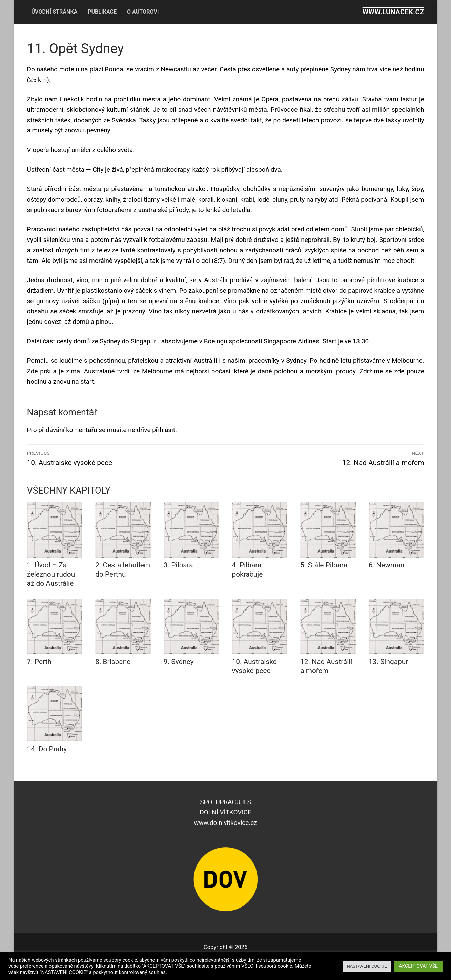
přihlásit (164, 430)
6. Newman (386, 565)
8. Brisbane (113, 662)
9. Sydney (179, 662)
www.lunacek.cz (393, 12)
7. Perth (39, 662)
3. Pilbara (178, 565)
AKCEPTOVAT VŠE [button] (418, 966)
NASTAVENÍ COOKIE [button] (367, 966)
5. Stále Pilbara (324, 565)
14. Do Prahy (47, 749)
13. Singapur (388, 662)
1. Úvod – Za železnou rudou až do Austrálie (51, 574)
